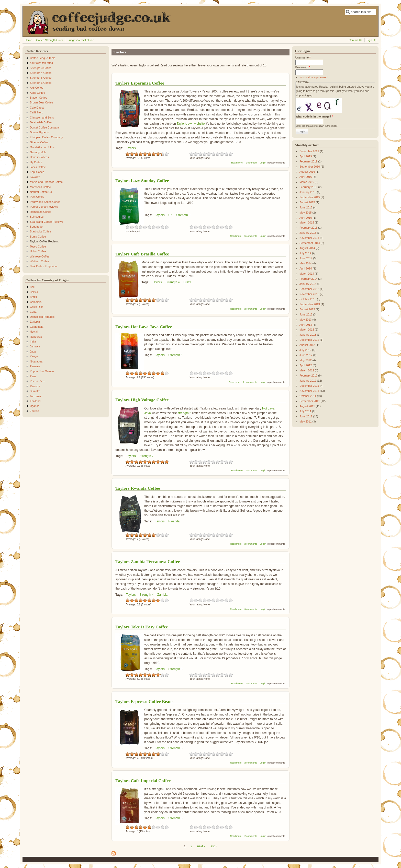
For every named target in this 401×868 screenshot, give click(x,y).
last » (213, 846)
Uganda (35, 406)
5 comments (251, 236)
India (33, 342)
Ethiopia (35, 322)
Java (33, 351)
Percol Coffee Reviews (44, 207)
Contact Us (355, 40)
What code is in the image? (314, 116)
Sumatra (35, 391)
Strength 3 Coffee (41, 68)
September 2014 (310, 243)
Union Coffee (38, 251)
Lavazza (35, 177)
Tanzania (35, 396)
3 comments (251, 609)
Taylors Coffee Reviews (44, 241)
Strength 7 (146, 456)
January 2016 (308, 192)
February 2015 (308, 228)
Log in (263, 163)
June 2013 (306, 314)
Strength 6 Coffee (41, 83)
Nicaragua (36, 361)
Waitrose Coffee (40, 256)
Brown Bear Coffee (42, 102)
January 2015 (308, 233)
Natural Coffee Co (41, 192)
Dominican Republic (42, 317)
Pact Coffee (37, 197)
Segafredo (36, 227)
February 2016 (308, 187)
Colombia (36, 302)
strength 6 (184, 413)
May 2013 (305, 320)
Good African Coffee (42, 147)
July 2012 (305, 350)
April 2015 (306, 218)
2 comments (251, 309)
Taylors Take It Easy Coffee (142, 627)
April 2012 (306, 365)
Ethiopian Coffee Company (46, 137)
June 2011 (306, 416)
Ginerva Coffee (39, 142)
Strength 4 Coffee (41, 73)
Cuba (33, 312)
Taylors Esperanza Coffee (140, 83)
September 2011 (310, 401)
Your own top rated (41, 63)
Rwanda (174, 521)
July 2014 (305, 253)
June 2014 (306, 258)
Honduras (36, 337)
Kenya (34, 356)
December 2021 (309, 151)
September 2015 (310, 197)
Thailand (35, 401)
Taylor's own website (191, 124)
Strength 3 (183, 215)
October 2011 (308, 396)
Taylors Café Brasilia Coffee (142, 254)
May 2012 (305, 360)
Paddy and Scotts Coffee (45, 202)
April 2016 (306, 177)
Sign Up (371, 40)
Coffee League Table (43, 58)
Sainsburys (37, 217)
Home (28, 40)
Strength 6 (175, 355)
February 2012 (308, 376)
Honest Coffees (39, 157)
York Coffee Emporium (44, 266)
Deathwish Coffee (41, 122)
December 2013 (309, 289)
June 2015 (306, 207)
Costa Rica (37, 307)
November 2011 (309, 391)
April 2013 (306, 325)
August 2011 (307, 406)
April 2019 (306, 156)
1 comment (251, 163)
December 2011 (309, 386)
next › (201, 846)
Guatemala (37, 327)
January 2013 (308, 335)
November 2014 (309, 238)
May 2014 (305, 263)
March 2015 (307, 222)
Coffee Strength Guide (50, 40)
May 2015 (305, 213)
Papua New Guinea (42, 371)
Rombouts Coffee (41, 212)
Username (303, 57)
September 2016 (310, 167)
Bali (32, 287)
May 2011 (305, 421)
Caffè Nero (37, 112)
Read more (237, 163)
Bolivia (34, 292)
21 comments (250, 382)
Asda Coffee (37, 93)
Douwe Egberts (39, 132)
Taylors (131, 148)
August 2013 (307, 309)
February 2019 (308, 161)
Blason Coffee (39, 98)
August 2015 (307, 202)
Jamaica (35, 346)
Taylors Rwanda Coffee (138, 488)
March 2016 (307, 182)
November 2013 (309, 294)
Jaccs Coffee (38, 167)
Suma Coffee (38, 237)
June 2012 (306, 355)
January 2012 (308, 381)
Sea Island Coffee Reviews (46, 222)
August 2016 (307, 172)
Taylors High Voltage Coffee (142, 400)
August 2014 (307, 248)
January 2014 (308, 284)
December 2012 (309, 340)
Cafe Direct (37, 108)
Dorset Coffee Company (45, 127)
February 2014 (308, 279)
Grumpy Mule (38, 152)
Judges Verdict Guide (81, 40)
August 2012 (307, 345)
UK (170, 215)
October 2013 (308, 299)
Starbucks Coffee (41, 231)
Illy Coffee (36, 162)
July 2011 (305, 411)
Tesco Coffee (38, 247)
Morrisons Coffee (40, 187)
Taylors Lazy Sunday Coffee (142, 181)
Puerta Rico (37, 381)
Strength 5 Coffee (41, 78)
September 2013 (310, 304)
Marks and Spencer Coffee (46, 182)
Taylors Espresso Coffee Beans (144, 701)
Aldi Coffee (37, 88)
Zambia (162, 595)
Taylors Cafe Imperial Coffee (143, 781)
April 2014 (306, 268)
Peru (33, 376)
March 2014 (307, 274)
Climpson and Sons (42, 118)
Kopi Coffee (37, 172)
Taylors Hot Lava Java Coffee (144, 327)
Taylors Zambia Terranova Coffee (148, 561)
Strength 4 (172, 282)
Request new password (314, 77)
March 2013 (307, 330)
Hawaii (34, 332)
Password (303, 67)
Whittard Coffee (40, 261)
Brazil (187, 282)
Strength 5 (175, 748)
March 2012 (307, 370)
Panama (35, 366)
